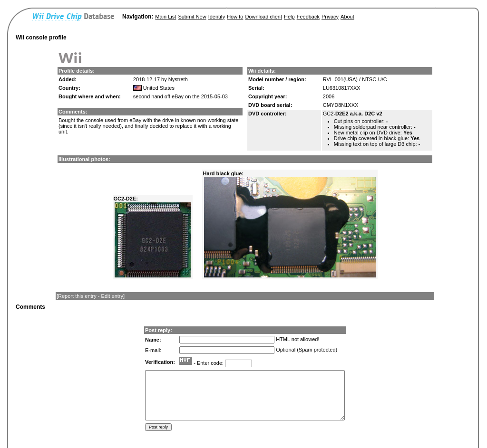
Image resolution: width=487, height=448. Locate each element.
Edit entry (112, 296)
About (347, 17)
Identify (217, 17)
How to (235, 17)
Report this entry (77, 296)
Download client (263, 17)
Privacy (330, 17)
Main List (166, 17)
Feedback (308, 17)
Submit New (192, 17)
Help (289, 17)
